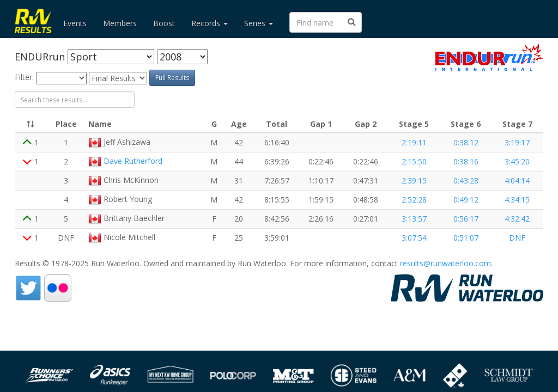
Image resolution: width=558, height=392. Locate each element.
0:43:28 (466, 180)
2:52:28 (414, 200)
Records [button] (210, 23)
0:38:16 (466, 161)
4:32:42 (517, 219)
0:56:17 (466, 219)
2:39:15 (414, 180)
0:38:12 (466, 142)
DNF (517, 238)
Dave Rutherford (133, 161)
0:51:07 (466, 238)
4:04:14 (517, 180)
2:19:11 (414, 142)
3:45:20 (517, 161)
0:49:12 (466, 200)
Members (120, 23)
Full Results (172, 78)
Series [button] (259, 23)
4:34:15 (517, 200)
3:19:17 (517, 142)
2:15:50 (414, 161)
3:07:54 (414, 238)
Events (75, 23)
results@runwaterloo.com (445, 263)
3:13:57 (414, 219)
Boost (164, 23)
